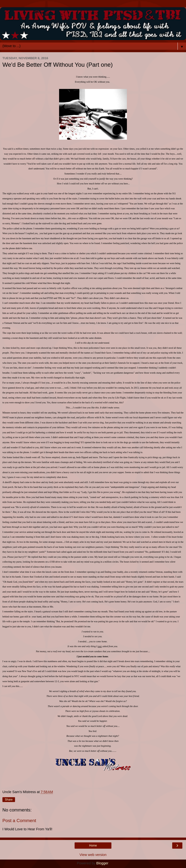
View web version (93, 855)
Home (93, 846)
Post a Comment (19, 821)
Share (9, 800)
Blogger (102, 863)
